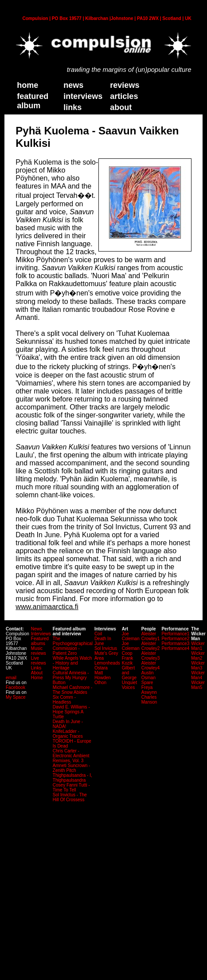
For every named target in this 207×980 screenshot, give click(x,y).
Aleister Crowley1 (151, 636)
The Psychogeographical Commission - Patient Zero (73, 646)
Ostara (101, 668)
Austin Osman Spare (148, 678)
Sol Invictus (106, 648)
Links (36, 668)
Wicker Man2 (198, 656)
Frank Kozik (128, 661)
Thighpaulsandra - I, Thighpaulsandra (72, 778)
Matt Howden (103, 675)
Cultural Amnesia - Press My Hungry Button (71, 678)
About (37, 673)
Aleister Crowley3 (151, 656)
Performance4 (175, 648)
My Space (16, 697)
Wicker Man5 (198, 685)
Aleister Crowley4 (151, 665)
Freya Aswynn (149, 690)
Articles (124, 96)
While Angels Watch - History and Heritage (72, 663)
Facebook (16, 687)
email (11, 678)
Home (37, 678)
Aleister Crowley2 (151, 646)
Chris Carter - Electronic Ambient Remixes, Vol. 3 (71, 756)
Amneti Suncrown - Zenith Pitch (71, 768)
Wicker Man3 (198, 665)
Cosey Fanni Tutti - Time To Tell (71, 787)
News (73, 85)
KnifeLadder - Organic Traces (68, 734)
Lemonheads (107, 663)
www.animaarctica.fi (47, 607)
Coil (98, 634)
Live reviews (39, 661)
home (27, 85)
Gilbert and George (129, 673)
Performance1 (175, 634)
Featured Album (33, 101)
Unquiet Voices (129, 685)
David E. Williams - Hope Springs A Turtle (71, 712)
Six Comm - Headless (64, 700)
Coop (127, 653)
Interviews (83, 96)
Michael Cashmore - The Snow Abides (72, 690)
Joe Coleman (131, 636)
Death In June (103, 641)
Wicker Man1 (198, 646)
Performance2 (175, 639)
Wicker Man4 (198, 675)
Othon (100, 683)
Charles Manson (149, 700)
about (121, 107)
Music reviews (39, 651)
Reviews (125, 85)
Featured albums (40, 641)
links (72, 107)
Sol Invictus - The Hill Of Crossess (70, 797)
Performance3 (175, 643)
